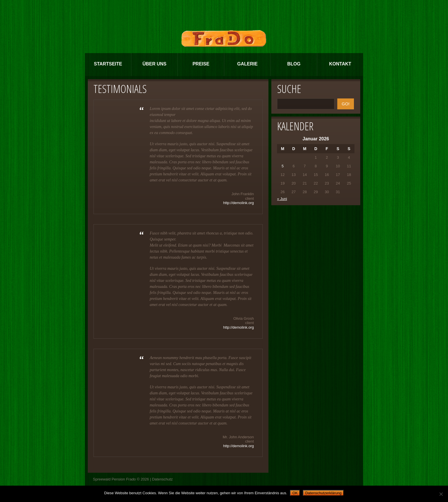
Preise (201, 64)
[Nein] (441, 494)
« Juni (282, 199)
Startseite (108, 64)
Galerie (247, 64)
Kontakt (340, 64)
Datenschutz (162, 479)
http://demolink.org (238, 203)
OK (295, 493)
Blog (294, 64)
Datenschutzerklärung (323, 493)
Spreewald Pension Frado (114, 479)
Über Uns (155, 64)
